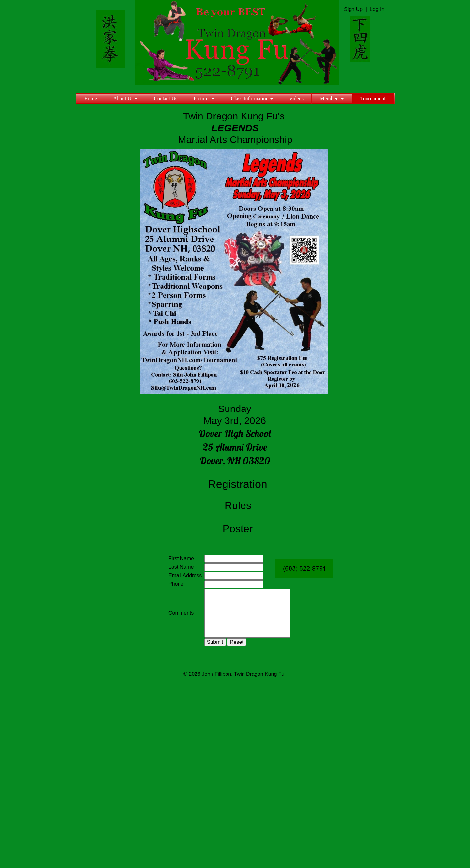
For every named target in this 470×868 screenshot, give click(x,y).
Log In (377, 9)
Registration (237, 484)
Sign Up (353, 9)
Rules (238, 505)
